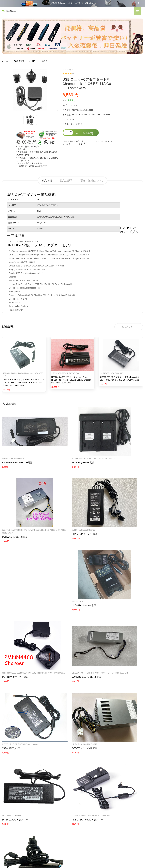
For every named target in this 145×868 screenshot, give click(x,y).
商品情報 (47, 181)
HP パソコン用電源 (83, 780)
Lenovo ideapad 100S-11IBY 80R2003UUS (118, 616)
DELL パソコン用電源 (84, 775)
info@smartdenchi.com (91, 810)
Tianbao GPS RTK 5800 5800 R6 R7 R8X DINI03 (72, 444)
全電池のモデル (82, 796)
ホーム (5, 61)
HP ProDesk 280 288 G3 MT (111, 560)
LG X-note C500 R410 (60, 616)
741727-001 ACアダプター (16, 678)
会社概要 (6, 791)
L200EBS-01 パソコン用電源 (17, 567)
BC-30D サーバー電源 (62, 448)
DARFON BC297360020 (13, 444)
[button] (137, 11)
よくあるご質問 (9, 796)
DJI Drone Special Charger (14, 502)
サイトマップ (81, 805)
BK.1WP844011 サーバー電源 (17, 448)
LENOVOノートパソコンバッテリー (18, 770)
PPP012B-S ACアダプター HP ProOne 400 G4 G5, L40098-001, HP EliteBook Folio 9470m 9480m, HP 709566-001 (24, 383)
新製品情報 (80, 801)
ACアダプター (20, 61)
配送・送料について (92, 181)
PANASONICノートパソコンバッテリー (20, 760)
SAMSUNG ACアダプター (86, 760)
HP (34, 61)
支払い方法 (7, 801)
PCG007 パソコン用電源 (111, 564)
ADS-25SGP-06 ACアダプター (114, 620)
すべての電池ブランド (85, 791)
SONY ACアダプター (84, 765)
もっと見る (129, 327)
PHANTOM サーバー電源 (15, 506)
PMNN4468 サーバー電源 (112, 509)
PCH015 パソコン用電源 (111, 451)
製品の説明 (66, 181)
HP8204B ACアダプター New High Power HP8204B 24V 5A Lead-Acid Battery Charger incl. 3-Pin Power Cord (71, 381)
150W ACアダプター (61, 564)
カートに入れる (85, 133)
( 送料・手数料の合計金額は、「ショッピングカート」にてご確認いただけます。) (88, 143)
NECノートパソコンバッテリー (16, 775)
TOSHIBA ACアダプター (85, 770)
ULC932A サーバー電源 (62, 506)
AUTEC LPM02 (57, 502)
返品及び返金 (8, 805)
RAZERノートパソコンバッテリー (17, 765)
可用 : (65, 100)
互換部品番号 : (69, 124)
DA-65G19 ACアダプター (63, 620)
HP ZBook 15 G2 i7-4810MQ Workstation (69, 560)
